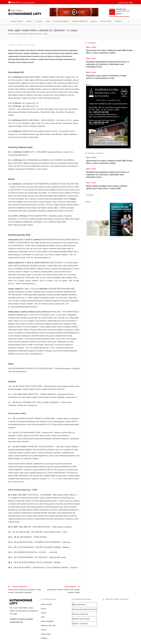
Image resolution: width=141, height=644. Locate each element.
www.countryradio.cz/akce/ (23, 225)
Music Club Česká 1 (16, 163)
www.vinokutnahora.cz (42, 258)
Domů (10, 34)
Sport (43, 617)
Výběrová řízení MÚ (48, 626)
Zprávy (33, 45)
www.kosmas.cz (71, 397)
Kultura (28, 45)
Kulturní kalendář (47, 622)
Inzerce (44, 630)
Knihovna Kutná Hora (80, 614)
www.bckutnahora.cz (20, 371)
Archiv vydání (46, 634)
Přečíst (119, 14)
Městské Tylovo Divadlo (81, 619)
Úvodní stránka (47, 605)
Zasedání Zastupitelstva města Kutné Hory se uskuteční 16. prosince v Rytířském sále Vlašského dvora (108, 64)
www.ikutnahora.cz (29, 284)
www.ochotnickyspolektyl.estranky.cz (25, 307)
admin (12, 45)
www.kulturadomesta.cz (19, 155)
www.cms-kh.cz (18, 482)
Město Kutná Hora (79, 605)
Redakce (44, 639)
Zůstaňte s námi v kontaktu (117, 600)
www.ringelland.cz (36, 354)
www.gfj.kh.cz (32, 405)
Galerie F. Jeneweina (80, 624)
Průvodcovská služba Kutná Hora (84, 610)
